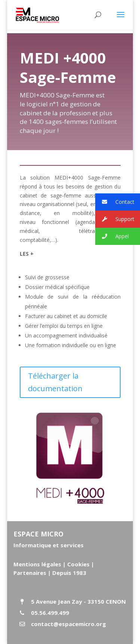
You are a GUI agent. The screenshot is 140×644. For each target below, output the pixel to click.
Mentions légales (37, 564)
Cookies (78, 564)
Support (115, 219)
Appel (112, 237)
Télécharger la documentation (55, 382)
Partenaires (30, 573)
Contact (115, 202)
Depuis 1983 (69, 573)
